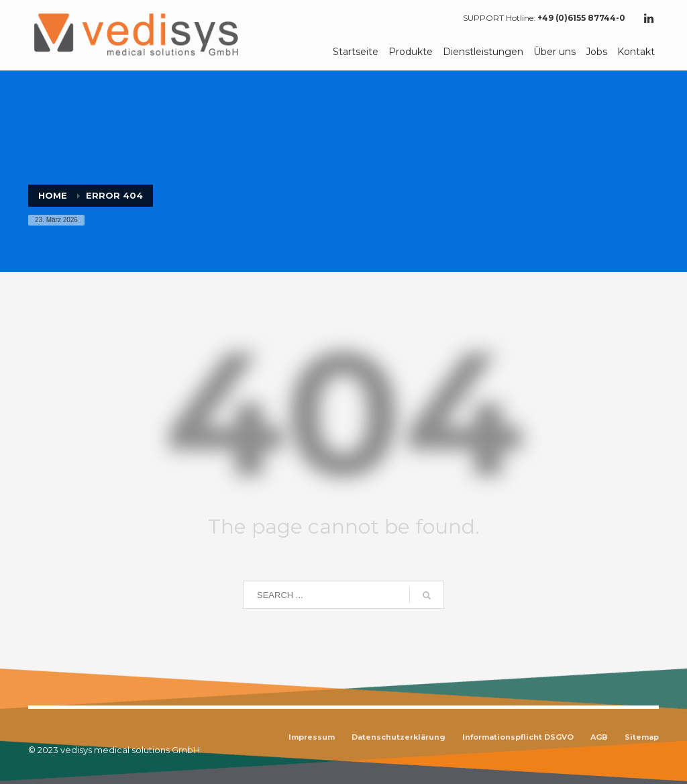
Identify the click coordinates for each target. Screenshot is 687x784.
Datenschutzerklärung (399, 737)
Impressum (312, 737)
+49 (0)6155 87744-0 (581, 18)
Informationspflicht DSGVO (518, 737)
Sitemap (642, 737)
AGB (599, 737)
